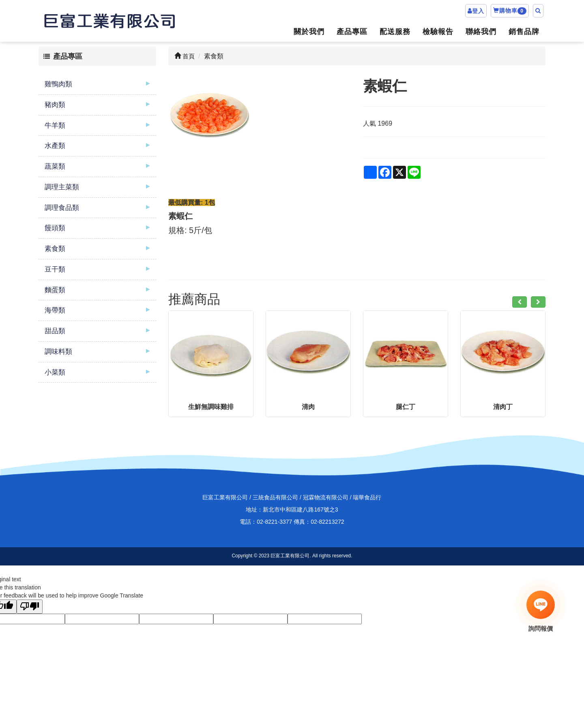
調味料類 (58, 352)
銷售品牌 (524, 32)
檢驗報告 (438, 32)
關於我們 (309, 32)
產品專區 (352, 32)
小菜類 (55, 372)
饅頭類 (55, 228)
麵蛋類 (55, 290)
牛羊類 (55, 125)
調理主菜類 (62, 187)
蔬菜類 (55, 166)
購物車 (510, 11)
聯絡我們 (481, 32)
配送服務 (395, 32)
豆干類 (55, 269)
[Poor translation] (30, 607)
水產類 (55, 146)
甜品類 (55, 331)
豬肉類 (55, 105)
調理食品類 (62, 208)
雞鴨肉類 (58, 84)
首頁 (185, 56)
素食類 (55, 249)
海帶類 (55, 310)
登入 (478, 11)
